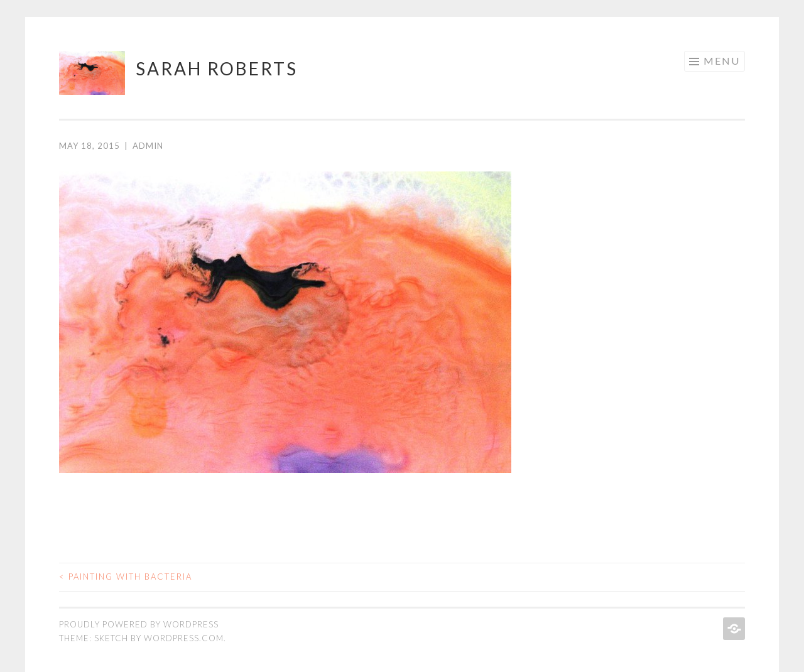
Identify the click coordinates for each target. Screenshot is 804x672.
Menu (722, 61)
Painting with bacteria (126, 577)
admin (148, 146)
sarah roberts (217, 68)
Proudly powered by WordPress (139, 624)
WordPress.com (184, 638)
